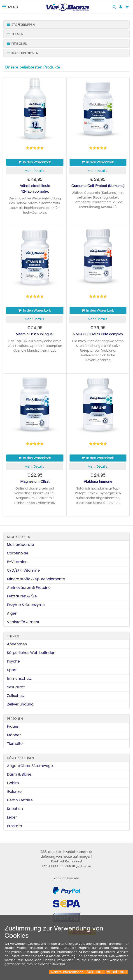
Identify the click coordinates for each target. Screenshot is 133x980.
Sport (12, 670)
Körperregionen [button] (23, 53)
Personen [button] (17, 44)
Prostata (15, 826)
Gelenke (14, 792)
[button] (34, 171)
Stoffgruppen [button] (21, 25)
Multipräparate (20, 545)
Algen (12, 613)
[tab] (66, 25)
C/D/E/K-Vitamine (23, 570)
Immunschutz (19, 678)
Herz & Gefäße (20, 800)
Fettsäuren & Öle (22, 596)
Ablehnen (95, 972)
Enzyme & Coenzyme (26, 605)
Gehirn (13, 783)
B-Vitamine (17, 562)
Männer (14, 735)
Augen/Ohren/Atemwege (30, 766)
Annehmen (117, 972)
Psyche (13, 661)
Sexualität (16, 687)
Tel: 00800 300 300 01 (66, 866)
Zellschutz (16, 696)
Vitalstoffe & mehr (23, 622)
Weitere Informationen (67, 972)
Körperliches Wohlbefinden (31, 653)
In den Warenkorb (35, 162)
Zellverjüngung (20, 704)
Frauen (13, 726)
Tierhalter (15, 744)
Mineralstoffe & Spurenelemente (36, 579)
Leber (12, 817)
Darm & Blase (19, 774)
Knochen (15, 809)
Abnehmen (17, 644)
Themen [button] (15, 34)
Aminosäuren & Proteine (29, 588)
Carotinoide (18, 553)
